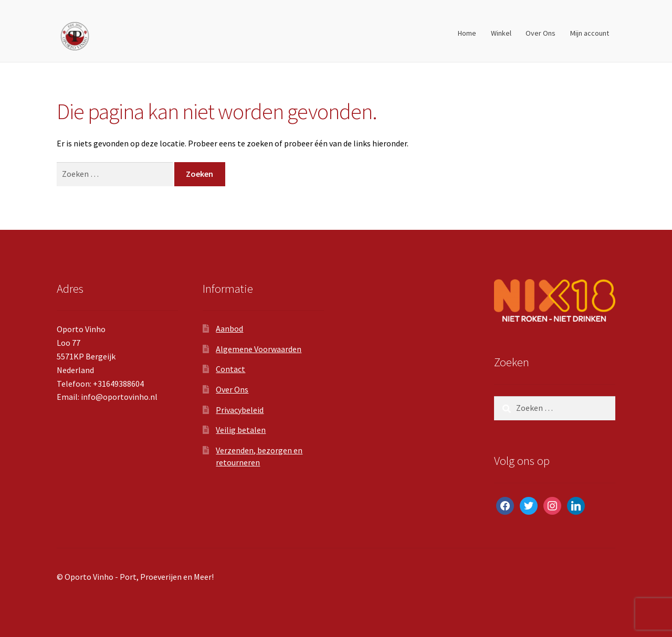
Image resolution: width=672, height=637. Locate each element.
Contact (230, 369)
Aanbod (229, 328)
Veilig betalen (241, 430)
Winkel (501, 33)
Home (467, 33)
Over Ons (540, 33)
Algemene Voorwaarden (259, 349)
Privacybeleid (240, 410)
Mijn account (590, 33)
